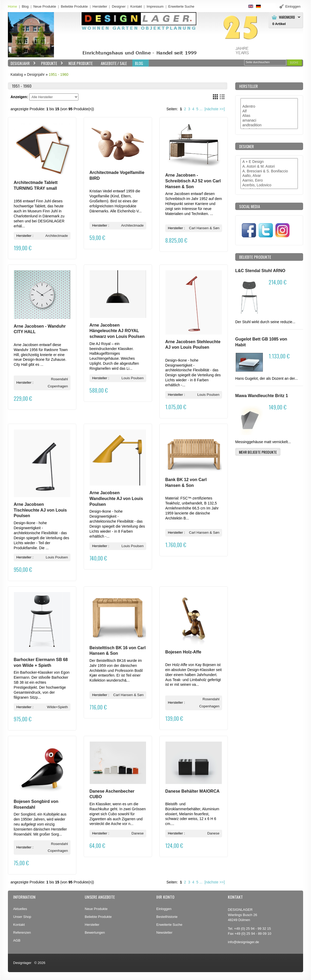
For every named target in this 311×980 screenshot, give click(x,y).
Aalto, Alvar (269, 176)
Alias (269, 116)
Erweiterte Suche (169, 925)
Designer (119, 6)
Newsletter (164, 932)
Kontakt (136, 6)
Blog (25, 6)
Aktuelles (20, 909)
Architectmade (57, 236)
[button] (294, 62)
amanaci (269, 121)
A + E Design (269, 162)
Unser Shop (22, 917)
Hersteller (100, 6)
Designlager (22, 963)
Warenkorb (287, 17)
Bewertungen (95, 932)
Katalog (17, 74)
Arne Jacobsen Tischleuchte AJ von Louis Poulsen (40, 510)
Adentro (269, 107)
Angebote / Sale (114, 63)
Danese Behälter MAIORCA (192, 791)
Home (12, 6)
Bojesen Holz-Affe (183, 652)
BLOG (139, 63)
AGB (17, 940)
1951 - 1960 (59, 74)
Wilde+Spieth (57, 707)
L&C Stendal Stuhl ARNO (260, 271)
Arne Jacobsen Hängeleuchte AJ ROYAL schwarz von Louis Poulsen (117, 331)
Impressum (155, 6)
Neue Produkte (45, 6)
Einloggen (164, 909)
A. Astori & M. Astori (269, 167)
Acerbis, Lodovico (269, 185)
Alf (269, 111)
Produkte (51, 63)
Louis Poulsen (133, 378)
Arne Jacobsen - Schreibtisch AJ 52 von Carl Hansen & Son (193, 181)
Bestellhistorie (167, 917)
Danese (138, 833)
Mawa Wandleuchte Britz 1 (262, 396)
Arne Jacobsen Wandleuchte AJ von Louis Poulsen (116, 498)
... (201, 109)
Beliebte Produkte (74, 6)
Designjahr (22, 63)
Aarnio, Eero (269, 181)
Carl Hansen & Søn (204, 228)
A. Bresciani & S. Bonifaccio (269, 171)
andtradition (269, 125)
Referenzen (22, 932)
